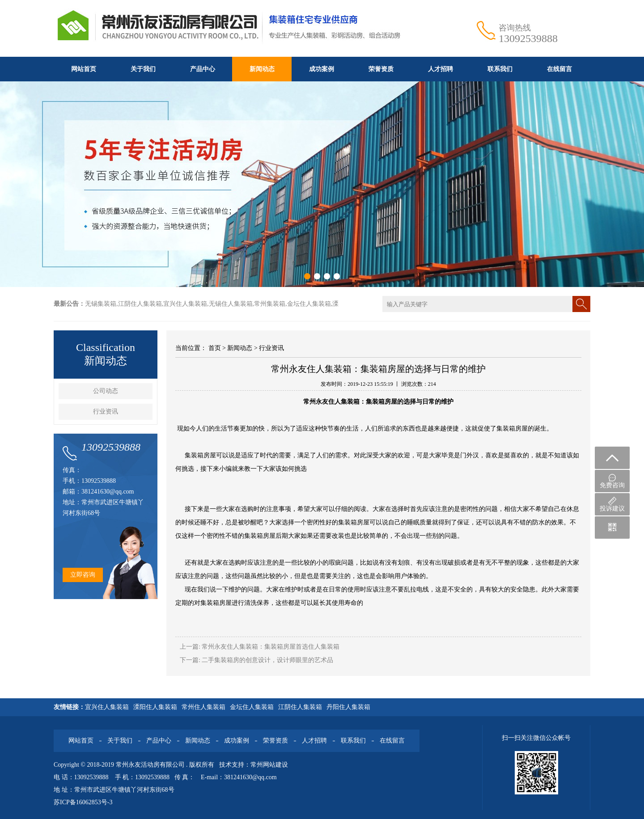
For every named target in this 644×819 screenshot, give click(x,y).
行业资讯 (106, 412)
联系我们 (500, 69)
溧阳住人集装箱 (155, 707)
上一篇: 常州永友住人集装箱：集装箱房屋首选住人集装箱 (260, 647)
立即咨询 (83, 575)
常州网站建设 (269, 765)
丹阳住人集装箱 (348, 707)
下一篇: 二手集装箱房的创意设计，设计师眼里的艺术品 (256, 660)
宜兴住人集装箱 (107, 707)
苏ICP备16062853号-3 (83, 802)
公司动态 (106, 391)
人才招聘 (441, 69)
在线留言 (559, 69)
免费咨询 (612, 481)
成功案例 (322, 69)
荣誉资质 (381, 69)
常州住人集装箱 (203, 707)
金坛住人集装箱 (252, 707)
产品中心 (203, 69)
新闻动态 (262, 69)
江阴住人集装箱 (300, 707)
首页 (215, 348)
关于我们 (143, 69)
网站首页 (84, 69)
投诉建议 (612, 504)
